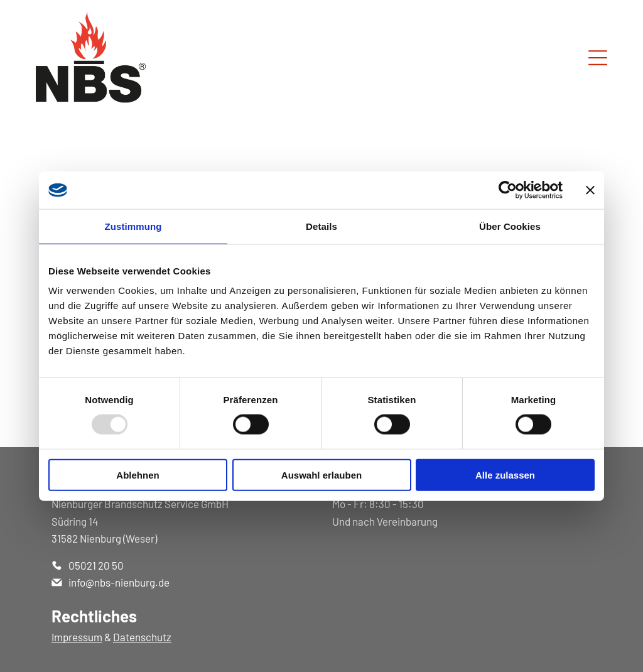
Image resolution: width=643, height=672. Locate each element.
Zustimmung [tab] (133, 226)
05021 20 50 (96, 565)
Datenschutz (142, 637)
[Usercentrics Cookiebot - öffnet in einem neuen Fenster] (508, 190)
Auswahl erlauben (321, 474)
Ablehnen (138, 474)
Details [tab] (321, 226)
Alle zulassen (505, 474)
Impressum (77, 637)
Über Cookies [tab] (510, 226)
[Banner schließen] (590, 190)
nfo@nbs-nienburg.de (120, 582)
